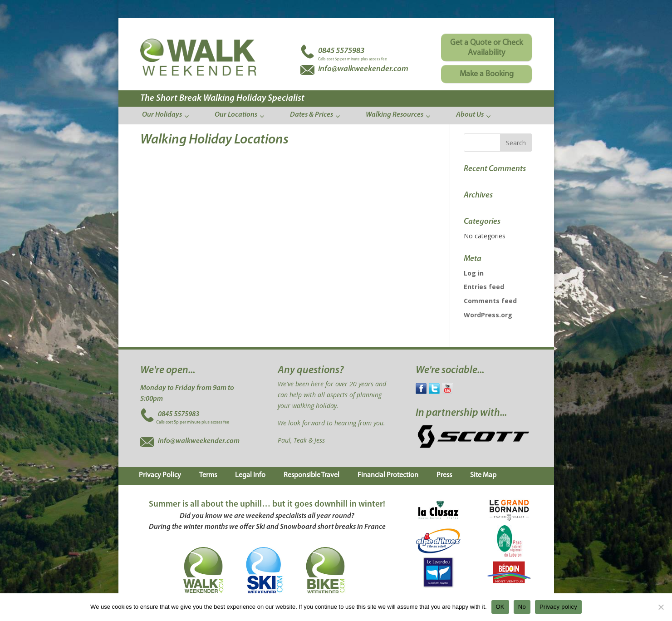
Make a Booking (487, 74)
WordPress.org (488, 315)
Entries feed (484, 287)
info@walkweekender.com (199, 441)
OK (500, 607)
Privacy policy (558, 607)
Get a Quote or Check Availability (486, 48)
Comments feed (490, 301)
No (522, 607)
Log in (474, 273)
